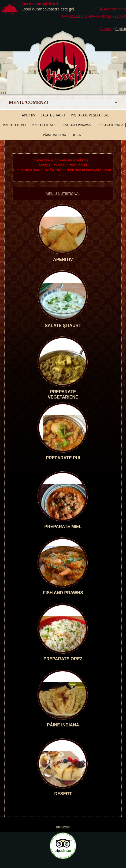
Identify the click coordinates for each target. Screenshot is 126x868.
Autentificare (115, 9)
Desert (77, 135)
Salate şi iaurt (53, 115)
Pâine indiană (54, 135)
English (121, 29)
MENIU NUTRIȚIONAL (63, 194)
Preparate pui (15, 125)
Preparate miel (45, 125)
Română (106, 29)
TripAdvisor (63, 827)
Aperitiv (29, 115)
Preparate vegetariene (90, 115)
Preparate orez (110, 125)
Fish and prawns (77, 125)
